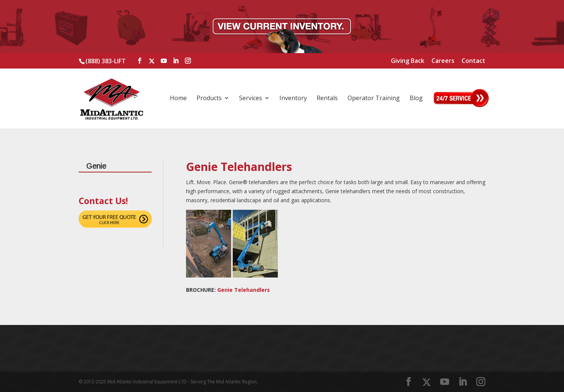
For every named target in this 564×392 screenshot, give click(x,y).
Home (178, 99)
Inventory (293, 99)
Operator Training (374, 99)
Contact (473, 61)
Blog (416, 99)
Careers (443, 61)
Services (251, 99)
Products (209, 99)
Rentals (327, 99)
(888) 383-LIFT (106, 61)
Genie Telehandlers (244, 290)
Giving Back (408, 61)
